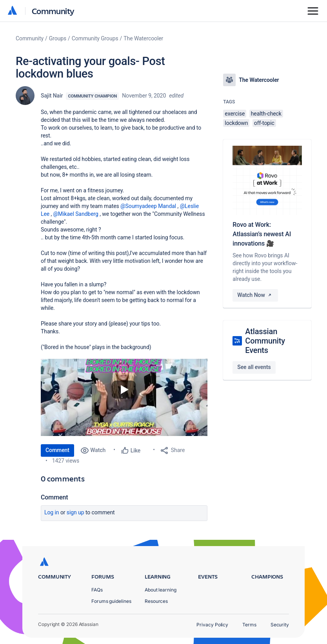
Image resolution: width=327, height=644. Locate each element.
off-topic (264, 123)
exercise (235, 114)
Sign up (75, 512)
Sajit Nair (52, 96)
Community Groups (95, 38)
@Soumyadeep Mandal (148, 206)
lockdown (236, 123)
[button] (124, 397)
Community (53, 11)
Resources (156, 601)
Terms (249, 625)
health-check (266, 114)
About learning (161, 590)
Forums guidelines (111, 601)
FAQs (97, 590)
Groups (58, 38)
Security (280, 625)
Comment (57, 450)
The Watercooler (143, 38)
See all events (254, 367)
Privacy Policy (212, 625)
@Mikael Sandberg (76, 214)
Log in (52, 512)
